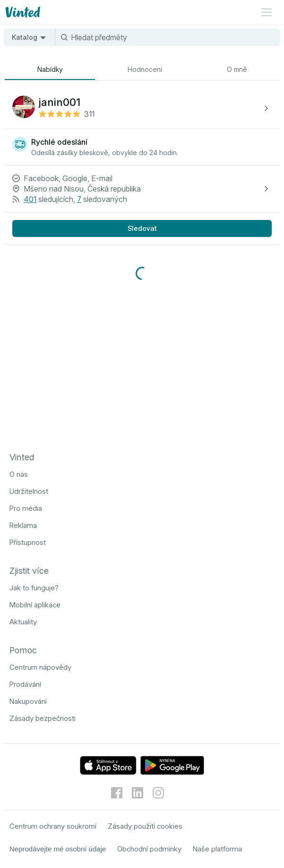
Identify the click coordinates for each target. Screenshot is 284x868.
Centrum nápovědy (40, 667)
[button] (142, 108)
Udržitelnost (29, 491)
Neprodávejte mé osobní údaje (58, 849)
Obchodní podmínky (149, 849)
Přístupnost (28, 542)
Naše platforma (217, 849)
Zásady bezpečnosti (43, 718)
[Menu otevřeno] (267, 12)
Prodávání (25, 684)
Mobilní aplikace (35, 605)
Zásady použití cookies (145, 826)
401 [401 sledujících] (30, 199)
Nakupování (28, 701)
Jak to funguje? (34, 588)
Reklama (23, 525)
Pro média (26, 508)
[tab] (50, 70)
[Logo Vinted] (22, 12)
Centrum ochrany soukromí (53, 826)
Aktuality (23, 622)
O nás (19, 474)
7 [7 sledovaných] (79, 199)
